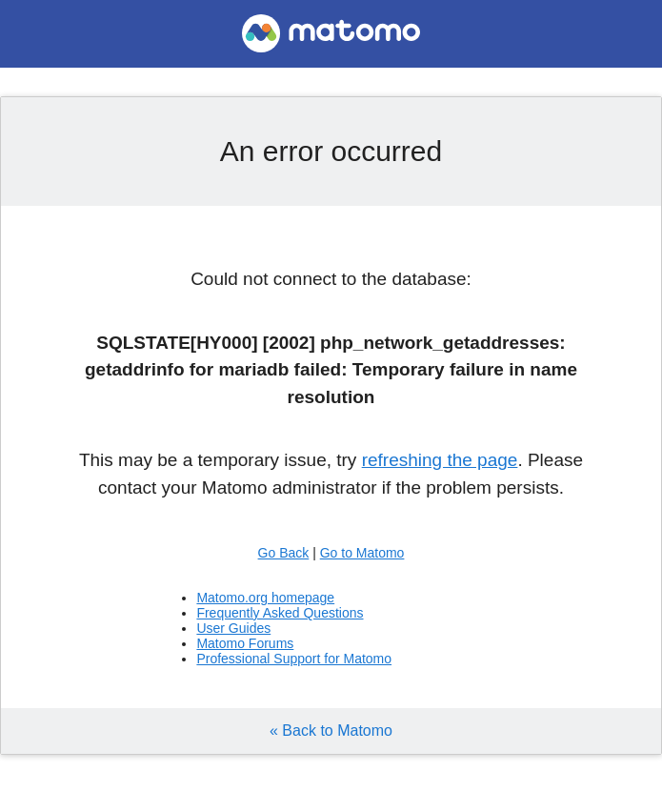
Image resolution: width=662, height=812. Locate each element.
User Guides (233, 628)
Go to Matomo (362, 553)
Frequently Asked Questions (280, 613)
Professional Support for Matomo (294, 659)
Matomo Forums (245, 643)
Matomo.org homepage (265, 598)
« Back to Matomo (331, 731)
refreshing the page (440, 460)
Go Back (284, 553)
